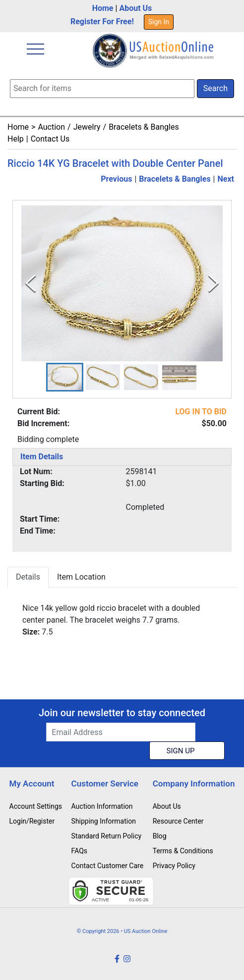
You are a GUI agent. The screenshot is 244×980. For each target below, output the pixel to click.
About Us (135, 8)
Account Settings (36, 806)
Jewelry (87, 127)
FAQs (80, 851)
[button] (65, 377)
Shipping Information (104, 821)
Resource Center (178, 821)
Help (16, 139)
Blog (160, 836)
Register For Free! (102, 22)
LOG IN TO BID (201, 412)
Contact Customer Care (108, 866)
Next (226, 179)
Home (103, 8)
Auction (51, 127)
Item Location (81, 577)
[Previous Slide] (30, 283)
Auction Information (102, 806)
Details (28, 577)
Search (215, 88)
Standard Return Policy (107, 836)
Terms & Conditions (183, 851)
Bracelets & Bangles (144, 127)
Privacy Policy (174, 866)
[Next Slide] (213, 283)
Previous (116, 179)
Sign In (159, 22)
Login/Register (32, 821)
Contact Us (50, 139)
